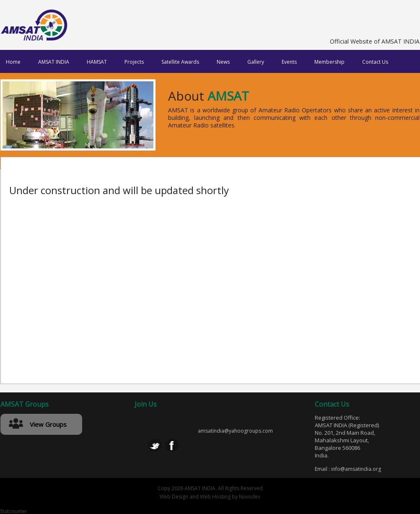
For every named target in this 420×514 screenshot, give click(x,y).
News (223, 62)
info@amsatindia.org (356, 469)
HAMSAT (97, 62)
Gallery (256, 62)
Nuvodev (250, 497)
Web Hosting (215, 497)
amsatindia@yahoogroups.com (235, 431)
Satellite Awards (180, 62)
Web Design (174, 497)
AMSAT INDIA (54, 62)
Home (13, 62)
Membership (329, 62)
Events (289, 62)
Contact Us (375, 62)
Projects (134, 62)
